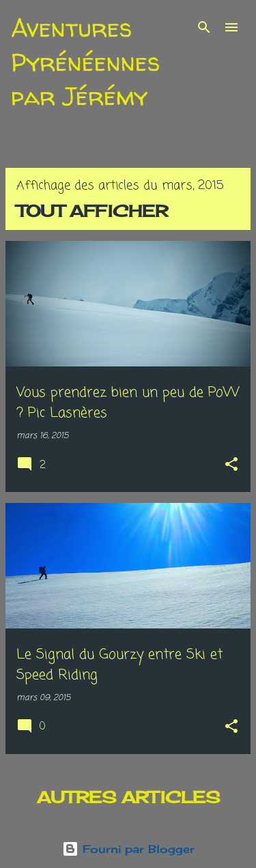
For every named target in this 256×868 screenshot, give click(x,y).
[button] (231, 466)
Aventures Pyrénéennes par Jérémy (85, 62)
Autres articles (128, 797)
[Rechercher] (204, 27)
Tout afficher (92, 211)
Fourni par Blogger (128, 849)
